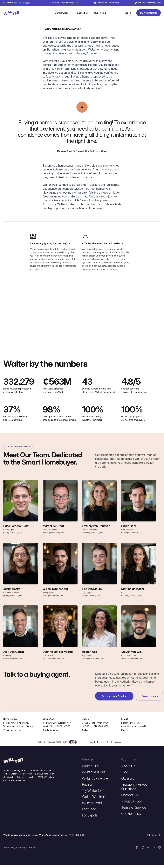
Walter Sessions (94, 772)
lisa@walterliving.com (91, 595)
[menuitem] (63, 13)
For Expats (90, 815)
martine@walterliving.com (132, 595)
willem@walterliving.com (53, 595)
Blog (125, 772)
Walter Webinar (93, 797)
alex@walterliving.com (13, 658)
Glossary (128, 778)
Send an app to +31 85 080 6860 (68, 835)
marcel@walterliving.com (53, 532)
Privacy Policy (132, 801)
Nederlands (154, 835)
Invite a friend (92, 803)
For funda (89, 809)
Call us (85, 730)
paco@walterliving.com (13, 532)
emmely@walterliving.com (93, 532)
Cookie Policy (131, 814)
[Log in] (128, 13)
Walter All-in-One (95, 778)
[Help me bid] (81, 13)
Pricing (87, 784)
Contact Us (130, 795)
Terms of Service (134, 807)
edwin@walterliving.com (131, 532)
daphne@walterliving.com (54, 658)
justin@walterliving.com (13, 595)
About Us (128, 766)
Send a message (51, 730)
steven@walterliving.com (132, 658)
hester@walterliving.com (92, 658)
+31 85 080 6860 (101, 726)
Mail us (125, 730)
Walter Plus (90, 766)
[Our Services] (62, 13)
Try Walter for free (12, 730)
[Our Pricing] (100, 13)
